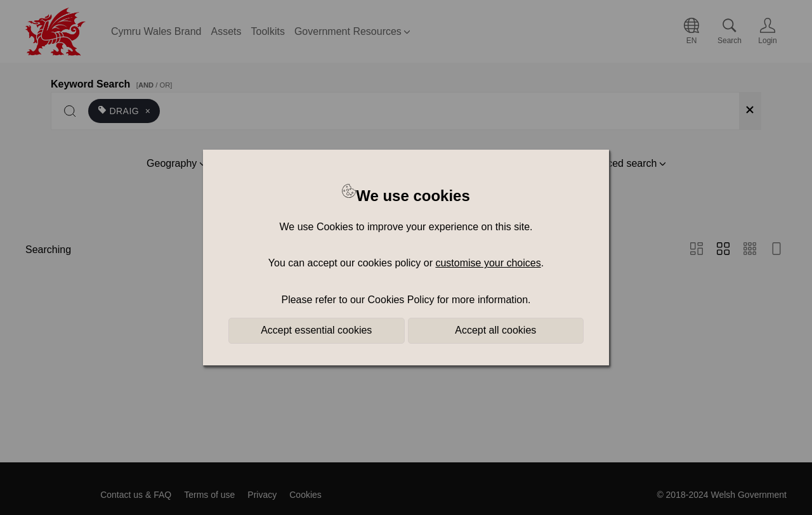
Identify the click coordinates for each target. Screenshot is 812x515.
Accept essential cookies (316, 330)
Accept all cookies (495, 330)
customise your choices (488, 263)
